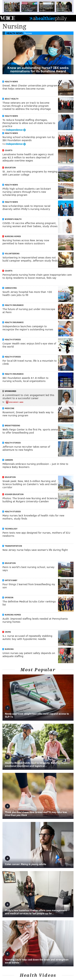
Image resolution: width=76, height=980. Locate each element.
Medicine (9, 408)
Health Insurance (14, 305)
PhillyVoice (8, 18)
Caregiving (11, 288)
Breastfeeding (12, 425)
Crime (8, 632)
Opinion (9, 597)
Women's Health (13, 219)
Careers (9, 460)
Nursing (9, 649)
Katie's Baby (11, 580)
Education (10, 167)
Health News (15, 33)
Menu (71, 18)
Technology (11, 529)
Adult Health (12, 99)
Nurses (28, 33)
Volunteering (12, 253)
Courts (9, 150)
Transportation (13, 546)
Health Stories (13, 339)
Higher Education (14, 494)
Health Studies (13, 511)
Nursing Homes (13, 236)
